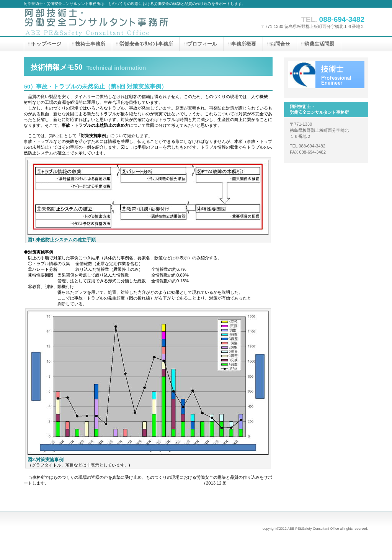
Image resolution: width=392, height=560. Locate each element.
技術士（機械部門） (326, 75)
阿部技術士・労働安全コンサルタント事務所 (100, 22)
